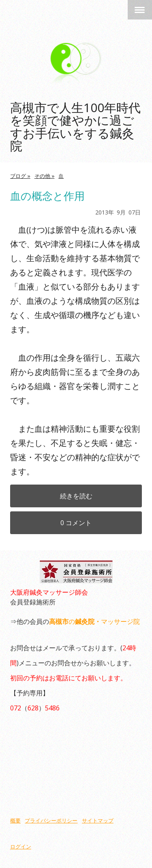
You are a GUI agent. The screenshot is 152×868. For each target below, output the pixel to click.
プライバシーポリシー (51, 821)
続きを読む (76, 496)
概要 (15, 821)
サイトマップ (98, 821)
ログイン (21, 847)
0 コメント (76, 523)
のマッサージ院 (94, 621)
